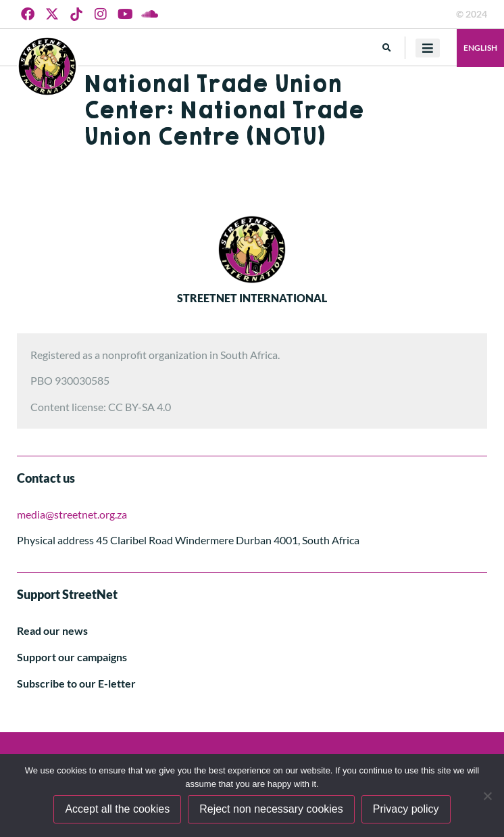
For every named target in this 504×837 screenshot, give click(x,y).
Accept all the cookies (117, 809)
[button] (387, 48)
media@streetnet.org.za (72, 514)
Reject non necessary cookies (271, 809)
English (480, 48)
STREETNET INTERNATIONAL (252, 298)
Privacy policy (406, 809)
